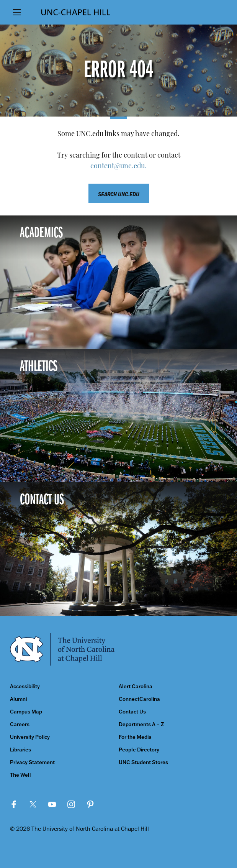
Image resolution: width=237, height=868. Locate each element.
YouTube (52, 804)
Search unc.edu (119, 194)
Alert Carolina (136, 686)
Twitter (33, 804)
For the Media (135, 737)
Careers (20, 724)
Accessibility (25, 686)
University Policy (30, 737)
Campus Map (26, 712)
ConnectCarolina (139, 699)
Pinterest (90, 804)
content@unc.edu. (118, 167)
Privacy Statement (32, 762)
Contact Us (132, 712)
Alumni (18, 699)
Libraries (20, 750)
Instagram (71, 804)
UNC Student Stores (143, 762)
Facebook (14, 804)
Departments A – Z (141, 724)
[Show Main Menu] (17, 12)
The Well (20, 775)
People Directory (139, 750)
